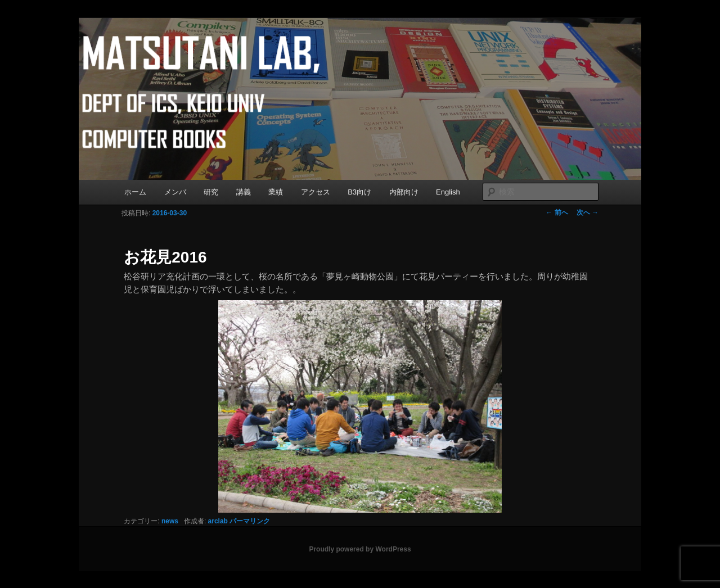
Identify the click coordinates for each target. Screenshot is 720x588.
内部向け (404, 192)
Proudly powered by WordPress (360, 549)
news (170, 521)
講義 (244, 192)
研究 (211, 192)
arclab (218, 521)
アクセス (316, 192)
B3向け (359, 192)
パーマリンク (250, 521)
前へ (557, 212)
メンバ (175, 192)
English (448, 192)
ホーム (135, 192)
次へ (588, 212)
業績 (276, 192)
